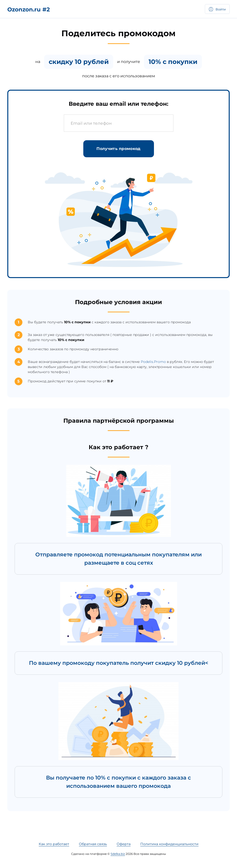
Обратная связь (93, 844)
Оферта (124, 844)
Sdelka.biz (118, 854)
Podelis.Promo (153, 362)
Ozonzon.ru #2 (29, 9)
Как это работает (54, 844)
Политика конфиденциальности (169, 844)
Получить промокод (118, 149)
